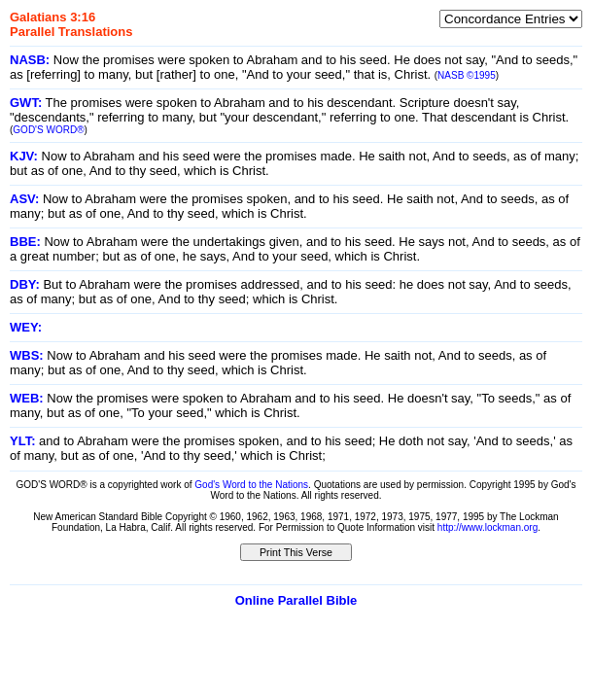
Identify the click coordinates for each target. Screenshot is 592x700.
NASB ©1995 (467, 75)
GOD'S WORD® (48, 130)
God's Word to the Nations (251, 485)
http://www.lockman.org (488, 527)
